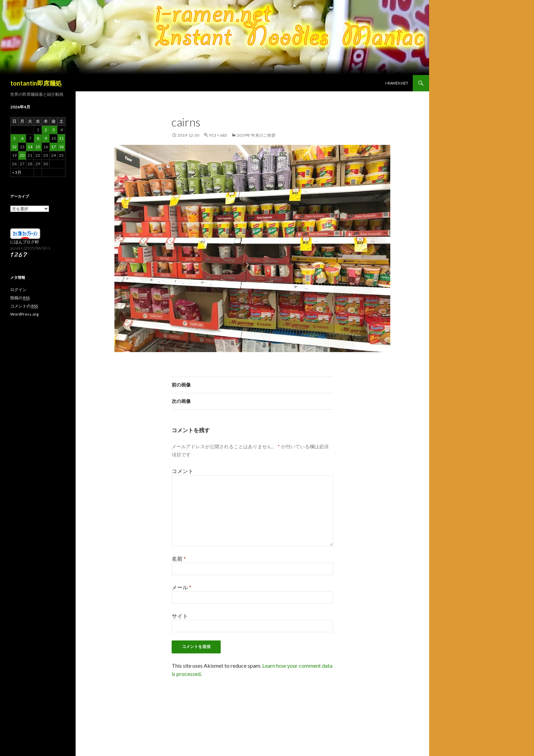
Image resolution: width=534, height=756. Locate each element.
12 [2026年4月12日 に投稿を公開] (14, 147)
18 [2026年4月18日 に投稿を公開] (61, 147)
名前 (179, 558)
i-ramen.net (397, 83)
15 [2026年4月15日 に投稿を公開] (38, 147)
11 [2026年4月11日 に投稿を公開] (61, 138)
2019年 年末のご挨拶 (256, 135)
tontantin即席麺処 (36, 83)
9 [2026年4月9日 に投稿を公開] (46, 138)
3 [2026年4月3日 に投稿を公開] (54, 130)
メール (182, 587)
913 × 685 (218, 135)
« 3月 (17, 172)
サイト (180, 616)
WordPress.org (24, 314)
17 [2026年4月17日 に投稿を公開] (53, 147)
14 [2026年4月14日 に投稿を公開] (30, 147)
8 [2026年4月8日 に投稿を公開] (38, 138)
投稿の (20, 298)
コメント (183, 471)
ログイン (18, 290)
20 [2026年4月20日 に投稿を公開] (22, 155)
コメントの (24, 306)
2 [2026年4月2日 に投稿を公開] (46, 130)
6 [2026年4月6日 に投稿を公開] (22, 138)
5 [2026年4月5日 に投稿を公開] (14, 138)
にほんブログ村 (25, 242)
